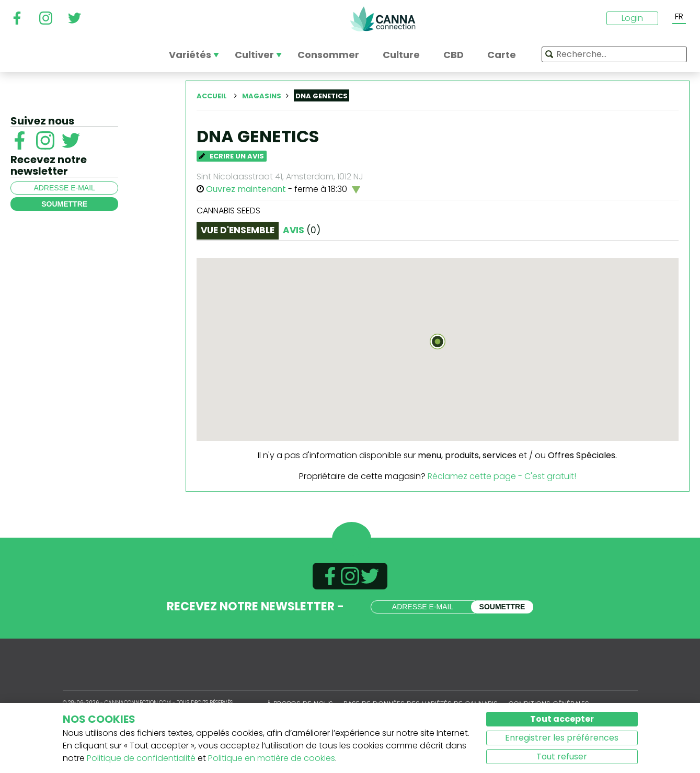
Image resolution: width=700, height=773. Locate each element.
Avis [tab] (302, 230)
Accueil (212, 96)
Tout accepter (562, 719)
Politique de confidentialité (141, 758)
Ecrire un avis (232, 156)
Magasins (262, 96)
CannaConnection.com (383, 19)
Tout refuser (562, 757)
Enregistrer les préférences (562, 738)
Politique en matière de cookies (272, 758)
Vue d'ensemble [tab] (238, 230)
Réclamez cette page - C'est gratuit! (502, 476)
